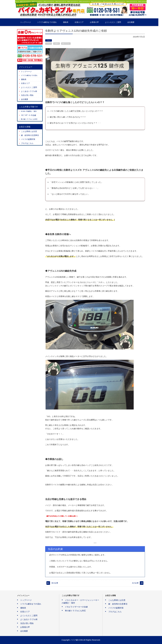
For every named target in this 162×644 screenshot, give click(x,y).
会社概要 (135, 22)
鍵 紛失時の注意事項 (30, 135)
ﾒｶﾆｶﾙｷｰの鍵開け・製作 (29, 111)
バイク (49, 43)
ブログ (49, 40)
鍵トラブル (66, 43)
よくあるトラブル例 (29, 91)
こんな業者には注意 (29, 131)
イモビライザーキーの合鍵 (76, 607)
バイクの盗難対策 (28, 139)
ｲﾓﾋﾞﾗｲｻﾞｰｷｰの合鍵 (29, 115)
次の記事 (135, 583)
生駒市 (57, 43)
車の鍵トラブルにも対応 (29, 119)
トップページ (29, 22)
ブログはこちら (27, 143)
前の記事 (55, 583)
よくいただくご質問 (117, 22)
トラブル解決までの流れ (51, 22)
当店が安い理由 (27, 95)
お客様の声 (98, 22)
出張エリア (83, 22)
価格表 (69, 22)
